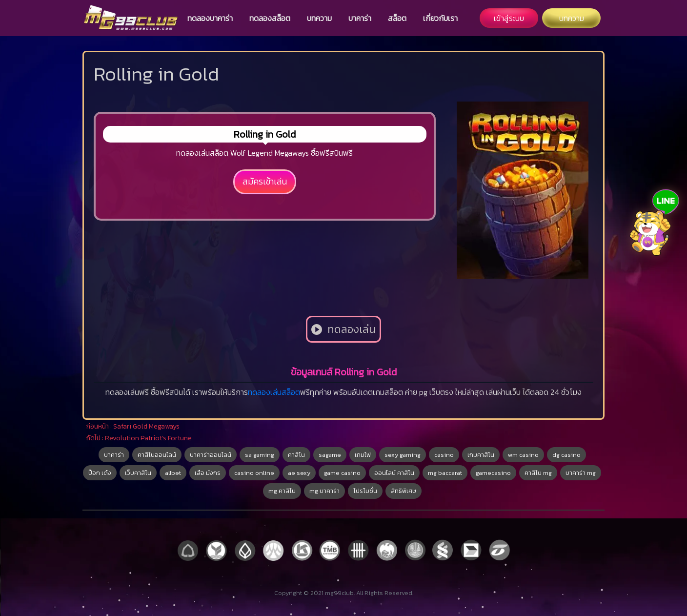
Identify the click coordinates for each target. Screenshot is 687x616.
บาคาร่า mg (581, 473)
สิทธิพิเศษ (404, 491)
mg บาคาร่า (324, 491)
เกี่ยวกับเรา (440, 18)
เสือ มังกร (208, 473)
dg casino (566, 455)
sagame (330, 455)
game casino (342, 473)
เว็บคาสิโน (138, 473)
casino (444, 455)
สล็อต (397, 18)
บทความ (319, 18)
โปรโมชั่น (365, 491)
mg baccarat (445, 473)
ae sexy (299, 473)
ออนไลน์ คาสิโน (394, 473)
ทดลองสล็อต (270, 18)
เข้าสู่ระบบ (509, 18)
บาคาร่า (360, 18)
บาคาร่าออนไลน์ (211, 455)
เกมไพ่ (363, 455)
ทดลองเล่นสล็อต (274, 392)
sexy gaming (403, 455)
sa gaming (260, 455)
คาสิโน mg (538, 473)
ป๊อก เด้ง (100, 473)
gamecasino (493, 473)
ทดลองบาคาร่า (210, 18)
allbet (173, 473)
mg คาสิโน (282, 491)
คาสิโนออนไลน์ (157, 455)
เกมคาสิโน (481, 455)
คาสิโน (296, 455)
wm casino (523, 455)
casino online (254, 473)
